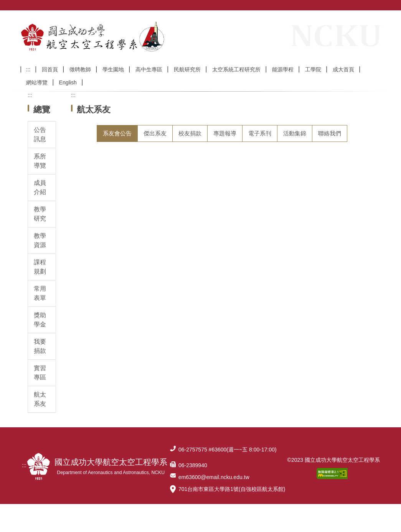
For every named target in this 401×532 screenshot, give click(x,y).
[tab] (117, 144)
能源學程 (283, 80)
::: (28, 80)
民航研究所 (187, 80)
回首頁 (50, 80)
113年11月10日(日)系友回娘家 (128, 235)
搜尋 (375, 68)
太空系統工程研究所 (236, 80)
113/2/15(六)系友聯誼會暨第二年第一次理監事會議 (155, 217)
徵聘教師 (80, 80)
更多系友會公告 (339, 251)
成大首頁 (343, 80)
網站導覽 (37, 93)
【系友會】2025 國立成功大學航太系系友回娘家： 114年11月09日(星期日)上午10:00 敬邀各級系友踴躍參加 (223, 174)
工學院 (313, 80)
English (68, 93)
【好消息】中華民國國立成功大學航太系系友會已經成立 (163, 198)
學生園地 (113, 80)
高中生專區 (149, 80)
